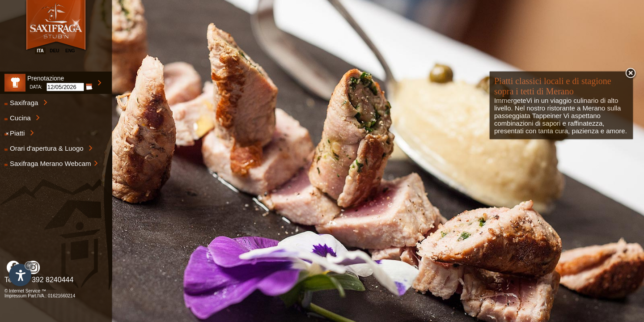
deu (54, 51)
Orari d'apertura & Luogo (49, 148)
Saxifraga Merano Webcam (51, 163)
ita (40, 51)
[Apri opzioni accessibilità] (20, 275)
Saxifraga (26, 103)
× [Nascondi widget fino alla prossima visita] (29, 265)
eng (70, 51)
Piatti (19, 133)
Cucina (22, 118)
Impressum (15, 296)
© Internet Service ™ (25, 291)
